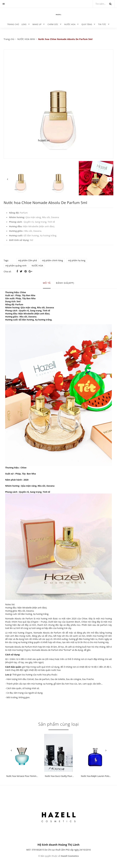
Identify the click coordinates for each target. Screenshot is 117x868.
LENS (24, 24)
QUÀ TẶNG (87, 24)
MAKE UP (37, 24)
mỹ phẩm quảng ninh (16, 266)
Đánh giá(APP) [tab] (65, 283)
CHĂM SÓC (53, 24)
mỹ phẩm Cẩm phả (27, 260)
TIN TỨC (102, 24)
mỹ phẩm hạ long (77, 260)
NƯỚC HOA (70, 24)
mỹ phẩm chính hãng (52, 260)
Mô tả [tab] (47, 283)
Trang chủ (13, 24)
